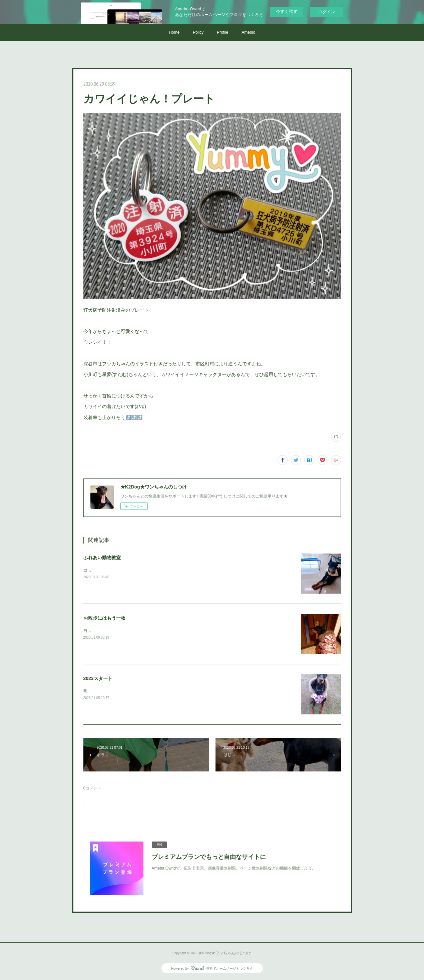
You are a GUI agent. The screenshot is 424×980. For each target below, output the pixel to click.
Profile (223, 32)
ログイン (327, 12)
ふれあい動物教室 (102, 558)
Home (174, 32)
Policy (198, 32)
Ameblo (248, 32)
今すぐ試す (287, 12)
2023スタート (98, 678)
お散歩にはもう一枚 (104, 618)
